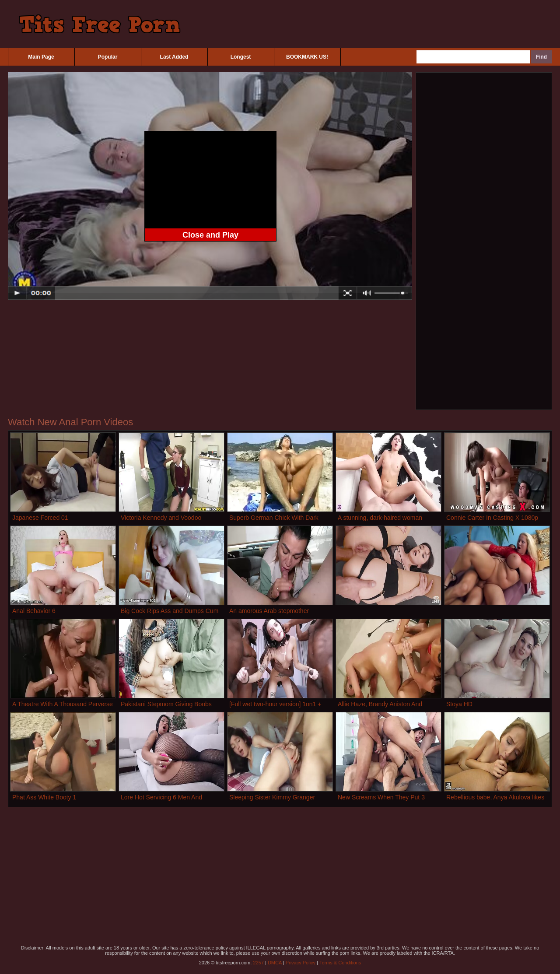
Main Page (41, 57)
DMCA (275, 963)
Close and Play (210, 235)
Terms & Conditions (340, 963)
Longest (241, 57)
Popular (108, 57)
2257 (258, 963)
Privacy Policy (301, 963)
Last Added (174, 57)
